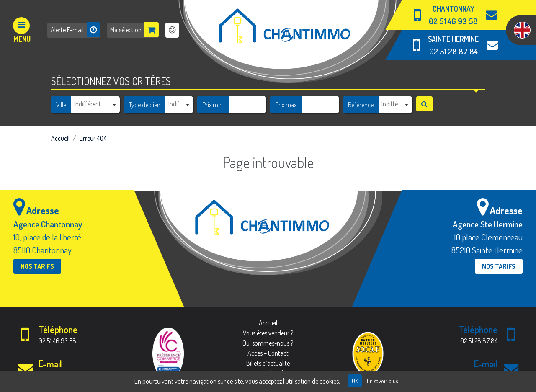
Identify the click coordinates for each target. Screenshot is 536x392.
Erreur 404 (93, 138)
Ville (61, 105)
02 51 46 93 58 (453, 21)
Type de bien (145, 105)
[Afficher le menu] (22, 30)
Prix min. (213, 105)
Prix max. (286, 105)
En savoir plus (382, 381)
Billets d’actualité (268, 363)
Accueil (60, 138)
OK (355, 381)
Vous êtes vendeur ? (268, 333)
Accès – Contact (268, 353)
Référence (361, 105)
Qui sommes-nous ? (268, 343)
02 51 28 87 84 (454, 51)
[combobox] (95, 104)
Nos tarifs (37, 266)
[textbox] (95, 104)
